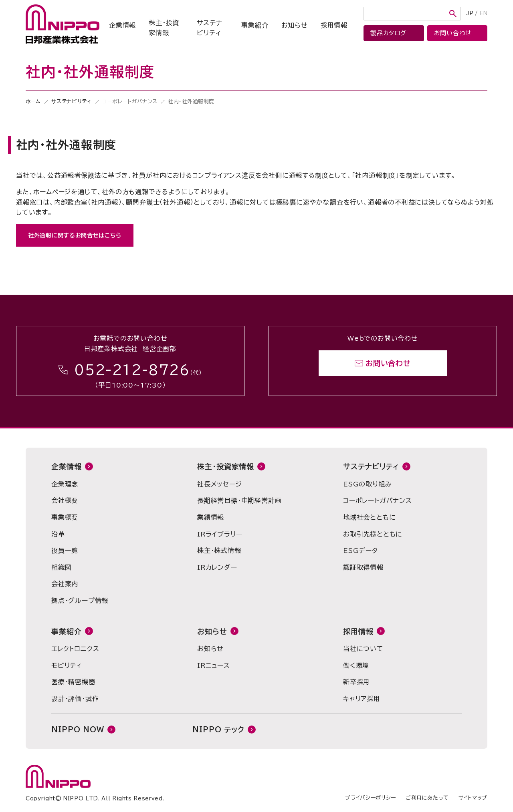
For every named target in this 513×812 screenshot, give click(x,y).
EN (483, 13)
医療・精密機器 (73, 682)
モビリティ (67, 665)
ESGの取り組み (367, 484)
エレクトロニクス (75, 649)
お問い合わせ (388, 363)
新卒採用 (356, 682)
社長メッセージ (220, 484)
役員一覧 (65, 551)
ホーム (33, 101)
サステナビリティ (209, 28)
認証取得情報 (363, 567)
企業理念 (65, 484)
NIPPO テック (218, 730)
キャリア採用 (362, 699)
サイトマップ (473, 798)
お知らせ (295, 25)
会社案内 (65, 584)
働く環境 (356, 665)
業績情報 (211, 517)
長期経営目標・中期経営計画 (239, 500)
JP (470, 13)
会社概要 (65, 500)
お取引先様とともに (373, 534)
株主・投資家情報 (164, 28)
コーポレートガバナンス (378, 500)
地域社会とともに (369, 517)
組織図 (61, 567)
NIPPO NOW (78, 730)
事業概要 (65, 517)
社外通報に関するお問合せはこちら (75, 235)
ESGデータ (361, 551)
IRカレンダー (217, 567)
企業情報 (122, 25)
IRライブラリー (220, 534)
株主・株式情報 (219, 551)
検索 (453, 14)
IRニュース (214, 665)
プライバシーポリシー (371, 798)
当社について (363, 649)
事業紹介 (255, 25)
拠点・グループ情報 (80, 601)
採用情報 (334, 25)
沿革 (58, 534)
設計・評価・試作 (75, 699)
